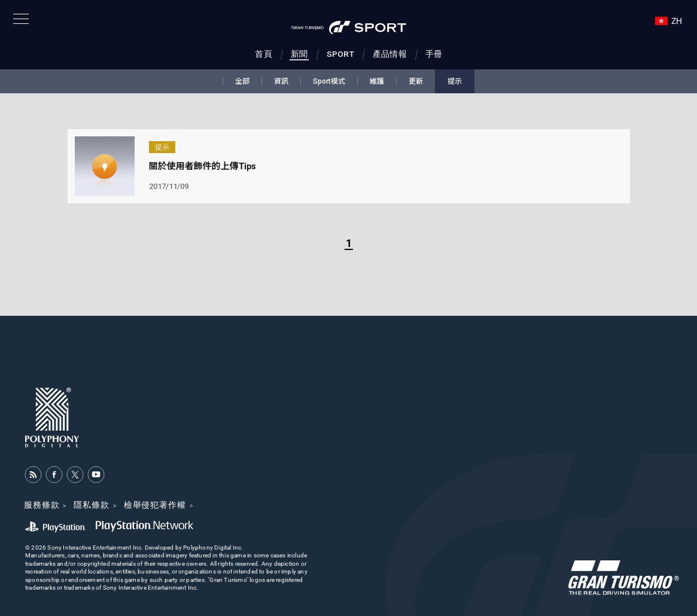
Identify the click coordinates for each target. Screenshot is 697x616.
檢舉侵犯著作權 (155, 505)
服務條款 (42, 505)
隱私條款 (91, 505)
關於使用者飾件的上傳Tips (203, 166)
